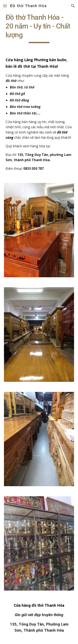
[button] (5, 6)
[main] (39, 28)
